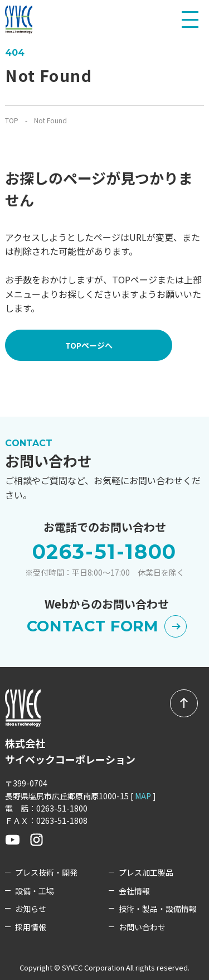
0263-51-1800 (105, 552)
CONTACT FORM (107, 626)
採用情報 (31, 927)
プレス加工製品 (146, 873)
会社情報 (134, 891)
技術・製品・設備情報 (158, 909)
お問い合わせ (142, 927)
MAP (143, 796)
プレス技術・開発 (46, 873)
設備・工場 (35, 891)
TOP (12, 120)
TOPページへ (89, 345)
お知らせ (31, 909)
